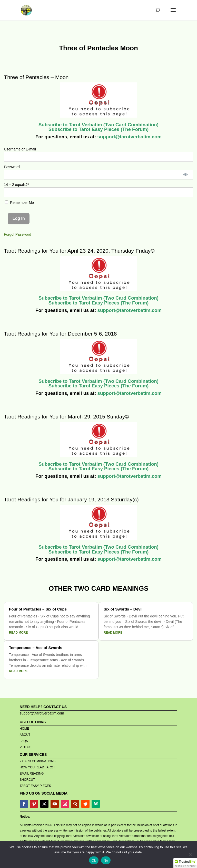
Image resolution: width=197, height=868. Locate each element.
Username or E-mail (20, 149)
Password (12, 167)
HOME (24, 729)
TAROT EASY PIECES (35, 786)
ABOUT (25, 735)
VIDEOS (26, 747)
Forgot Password (17, 234)
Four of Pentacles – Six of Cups (38, 609)
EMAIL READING (32, 774)
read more (18, 633)
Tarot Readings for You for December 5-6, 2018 (60, 334)
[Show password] (185, 175)
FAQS (24, 741)
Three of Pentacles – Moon (36, 77)
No (106, 860)
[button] (185, 863)
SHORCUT (27, 780)
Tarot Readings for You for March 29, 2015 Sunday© (66, 417)
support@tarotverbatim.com (129, 137)
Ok (94, 860)
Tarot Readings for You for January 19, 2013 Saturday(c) (71, 499)
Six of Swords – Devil (123, 609)
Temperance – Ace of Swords (36, 648)
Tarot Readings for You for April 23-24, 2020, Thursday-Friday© (79, 251)
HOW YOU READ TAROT (37, 767)
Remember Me (19, 203)
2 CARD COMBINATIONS (38, 761)
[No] (191, 854)
